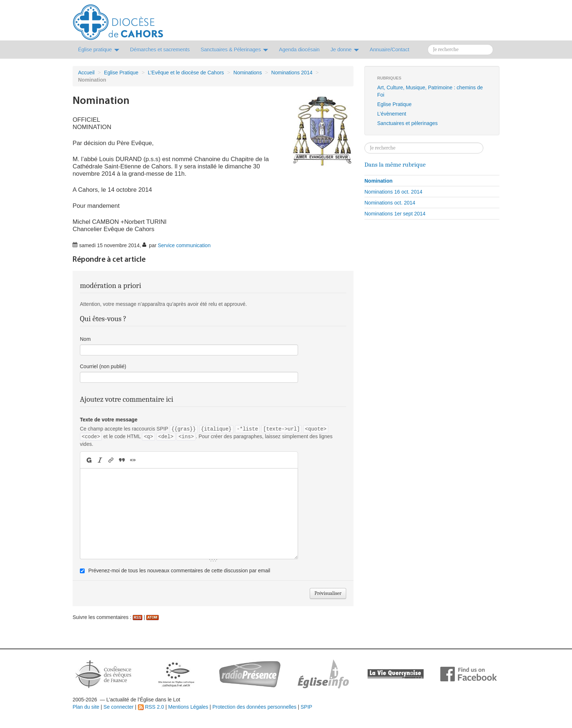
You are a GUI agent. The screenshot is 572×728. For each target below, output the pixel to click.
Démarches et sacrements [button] (160, 50)
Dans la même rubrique (395, 164)
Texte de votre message (109, 420)
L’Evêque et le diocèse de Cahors (186, 73)
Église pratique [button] (99, 50)
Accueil (86, 73)
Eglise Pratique (121, 73)
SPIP (306, 707)
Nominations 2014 (292, 73)
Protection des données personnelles (254, 707)
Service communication (184, 245)
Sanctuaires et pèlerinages (407, 123)
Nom (85, 339)
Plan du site (86, 707)
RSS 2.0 (151, 707)
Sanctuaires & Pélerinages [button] (234, 50)
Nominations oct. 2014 (390, 203)
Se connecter (119, 707)
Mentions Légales (188, 707)
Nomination (378, 181)
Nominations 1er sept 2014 (395, 214)
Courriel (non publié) (103, 366)
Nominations (248, 73)
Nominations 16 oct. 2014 (393, 192)
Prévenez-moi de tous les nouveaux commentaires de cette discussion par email (179, 571)
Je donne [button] (345, 50)
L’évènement (392, 114)
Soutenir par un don (536, 700)
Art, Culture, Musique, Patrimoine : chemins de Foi (430, 91)
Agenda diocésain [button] (299, 50)
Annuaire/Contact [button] (390, 50)
